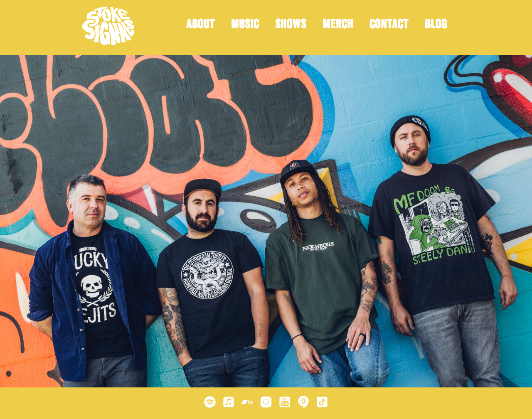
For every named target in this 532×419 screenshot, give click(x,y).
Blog (436, 25)
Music (245, 25)
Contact (389, 25)
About (201, 25)
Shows (291, 25)
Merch (338, 25)
